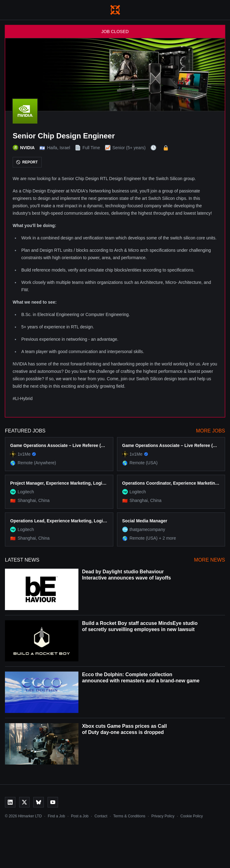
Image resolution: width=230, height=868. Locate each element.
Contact (101, 816)
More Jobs (211, 431)
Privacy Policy (163, 816)
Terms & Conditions (129, 816)
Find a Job (56, 816)
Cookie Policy (192, 816)
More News (210, 560)
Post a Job (80, 816)
